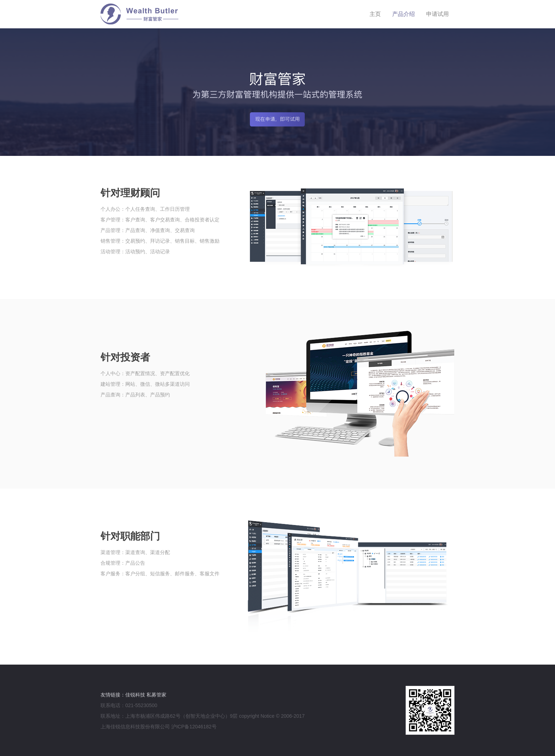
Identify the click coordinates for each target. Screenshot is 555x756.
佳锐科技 (135, 695)
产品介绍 (404, 14)
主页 (375, 14)
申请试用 (437, 14)
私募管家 (156, 695)
